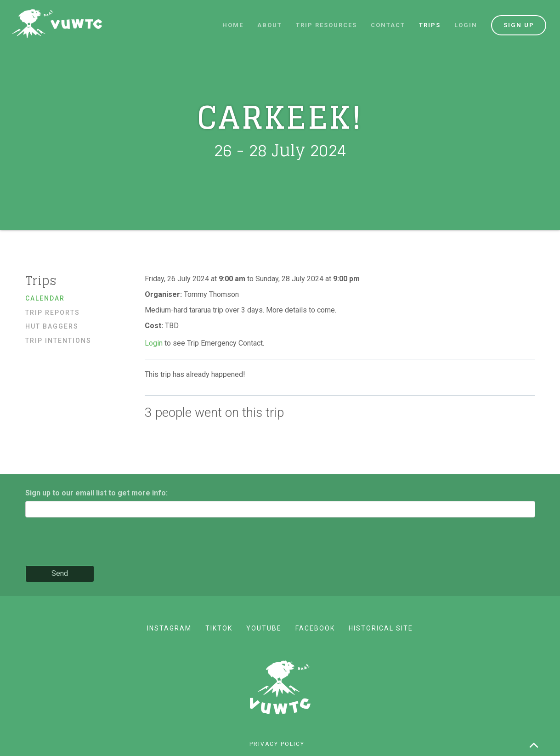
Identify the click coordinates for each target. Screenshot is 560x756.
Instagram (169, 628)
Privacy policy (277, 744)
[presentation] (95, 542)
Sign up (519, 25)
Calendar (45, 298)
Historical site (381, 628)
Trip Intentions (58, 341)
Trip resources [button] (326, 25)
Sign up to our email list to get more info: (96, 493)
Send (60, 573)
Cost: (155, 326)
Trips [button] (430, 25)
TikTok (219, 628)
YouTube (264, 628)
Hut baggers (52, 326)
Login (466, 25)
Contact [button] (388, 25)
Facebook (315, 628)
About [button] (270, 25)
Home (233, 25)
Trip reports (53, 313)
